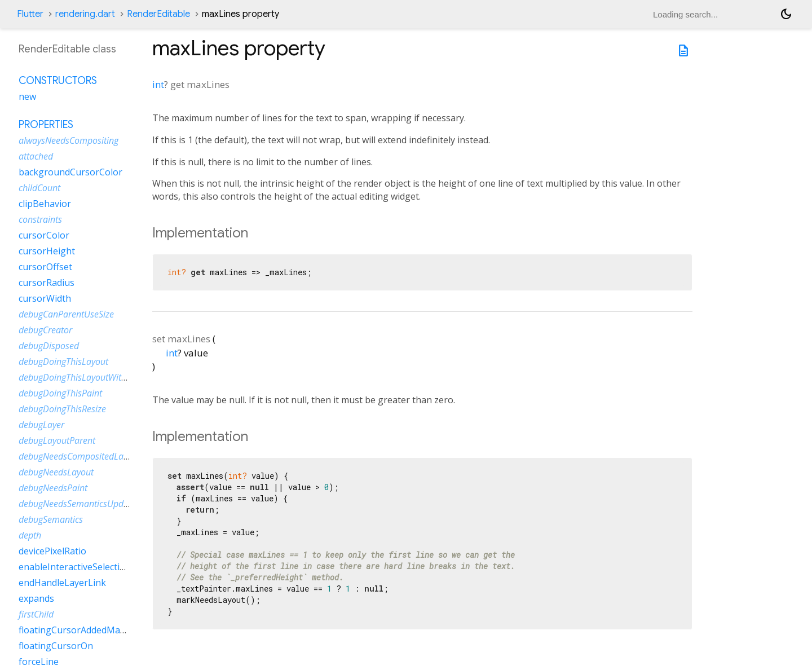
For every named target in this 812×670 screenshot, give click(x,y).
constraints (40, 219)
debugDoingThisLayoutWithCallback (89, 377)
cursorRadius (47, 283)
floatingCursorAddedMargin (78, 630)
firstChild (36, 614)
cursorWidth (45, 298)
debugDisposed (49, 346)
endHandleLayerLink (62, 583)
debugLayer (41, 425)
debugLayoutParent (57, 440)
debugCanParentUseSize (66, 314)
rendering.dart (85, 14)
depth (30, 535)
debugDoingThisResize (62, 409)
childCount (39, 188)
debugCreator (45, 330)
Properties (46, 125)
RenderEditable (158, 14)
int (158, 84)
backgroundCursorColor (70, 172)
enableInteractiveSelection (75, 567)
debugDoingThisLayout (63, 362)
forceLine (39, 662)
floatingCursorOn (56, 646)
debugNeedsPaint (53, 488)
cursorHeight (47, 251)
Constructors (58, 81)
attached (36, 156)
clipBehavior (45, 204)
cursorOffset (45, 267)
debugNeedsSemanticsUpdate (77, 504)
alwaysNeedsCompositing (69, 140)
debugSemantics (51, 519)
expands (36, 598)
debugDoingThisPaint (60, 393)
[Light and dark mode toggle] (786, 14)
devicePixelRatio (52, 551)
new (27, 96)
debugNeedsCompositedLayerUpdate (91, 456)
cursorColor (44, 235)
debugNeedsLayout (56, 472)
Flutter (30, 14)
